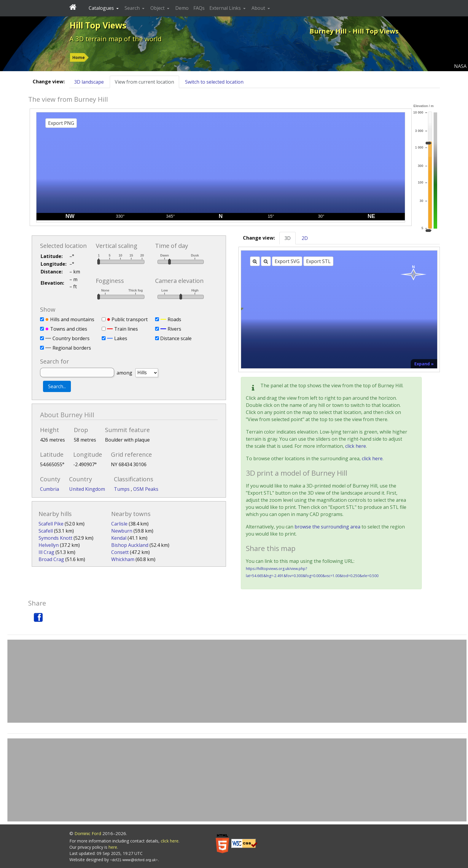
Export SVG (287, 261)
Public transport (130, 319)
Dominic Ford (88, 833)
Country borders (71, 338)
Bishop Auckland (130, 545)
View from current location (144, 82)
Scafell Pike (51, 524)
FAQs (199, 8)
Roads (174, 319)
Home (79, 57)
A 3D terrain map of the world (116, 39)
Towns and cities (69, 329)
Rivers (174, 329)
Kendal (119, 538)
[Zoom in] (255, 261)
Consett (120, 552)
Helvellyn (49, 545)
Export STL (318, 261)
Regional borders (72, 348)
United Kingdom (87, 489)
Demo (182, 8)
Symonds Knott (55, 538)
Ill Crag (46, 552)
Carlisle (119, 524)
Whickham (123, 559)
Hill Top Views (98, 25)
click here (356, 446)
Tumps (122, 489)
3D (288, 238)
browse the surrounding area (327, 527)
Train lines (126, 329)
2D (305, 238)
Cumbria (50, 489)
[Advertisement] (237, 681)
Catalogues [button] (102, 8)
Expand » (424, 364)
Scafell (46, 531)
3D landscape (89, 82)
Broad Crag (51, 559)
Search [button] (133, 8)
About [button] (259, 8)
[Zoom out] (266, 261)
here (113, 847)
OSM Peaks (146, 489)
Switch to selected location (214, 82)
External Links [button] (226, 8)
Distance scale (176, 338)
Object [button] (158, 8)
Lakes (121, 338)
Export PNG (61, 123)
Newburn (122, 531)
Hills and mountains (72, 319)
